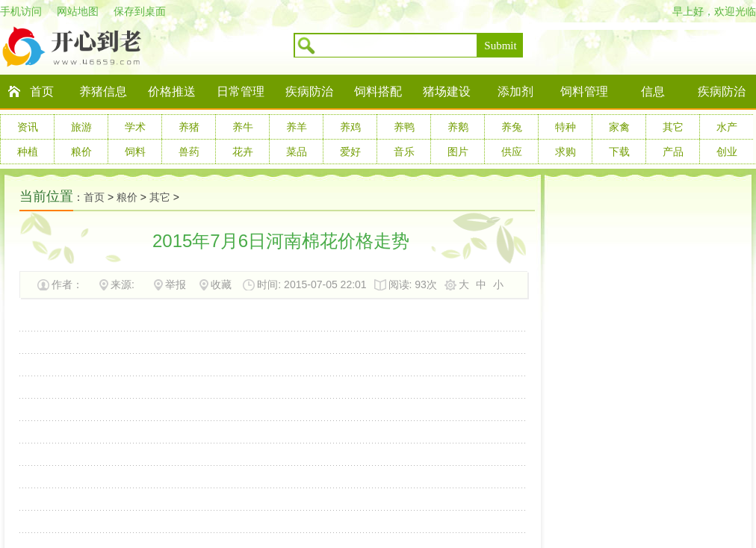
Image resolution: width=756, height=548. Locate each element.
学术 (135, 127)
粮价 (81, 152)
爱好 (350, 152)
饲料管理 (584, 91)
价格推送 (172, 91)
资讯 (28, 127)
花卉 (243, 152)
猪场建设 (447, 91)
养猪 (189, 127)
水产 (727, 127)
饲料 (135, 152)
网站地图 (78, 11)
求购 (566, 152)
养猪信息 (103, 91)
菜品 (297, 152)
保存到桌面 (140, 11)
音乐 (404, 152)
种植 (28, 152)
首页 (42, 91)
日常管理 (241, 91)
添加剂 (515, 91)
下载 (619, 152)
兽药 (189, 152)
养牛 (243, 127)
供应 (512, 152)
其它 (673, 127)
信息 (653, 91)
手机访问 (21, 11)
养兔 (512, 127)
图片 (458, 152)
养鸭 (404, 127)
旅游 (81, 127)
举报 (176, 284)
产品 (673, 152)
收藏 (221, 284)
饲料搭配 (378, 91)
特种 (566, 127)
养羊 (297, 127)
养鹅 (458, 127)
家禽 (619, 127)
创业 (727, 152)
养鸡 (350, 127)
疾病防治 (309, 91)
